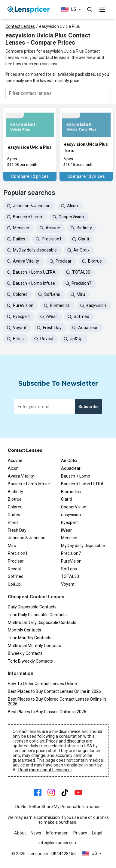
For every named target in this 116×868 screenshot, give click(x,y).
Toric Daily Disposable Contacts (37, 615)
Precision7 (71, 553)
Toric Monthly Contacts (30, 638)
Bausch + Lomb (76, 476)
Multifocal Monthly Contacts (34, 646)
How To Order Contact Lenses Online (42, 684)
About (20, 833)
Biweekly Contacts (25, 653)
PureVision (71, 561)
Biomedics (71, 492)
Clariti (66, 499)
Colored (15, 507)
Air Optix (69, 460)
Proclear (16, 561)
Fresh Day (17, 530)
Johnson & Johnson (27, 538)
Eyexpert (69, 522)
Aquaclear (71, 468)
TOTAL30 (70, 576)
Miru (12, 546)
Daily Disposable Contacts (32, 607)
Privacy (80, 833)
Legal (97, 833)
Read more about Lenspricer (45, 770)
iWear (66, 530)
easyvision (71, 515)
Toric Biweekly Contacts (30, 661)
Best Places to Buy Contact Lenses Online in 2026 (54, 691)
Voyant (68, 584)
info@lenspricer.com (58, 843)
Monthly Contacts (24, 630)
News (36, 833)
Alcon (13, 468)
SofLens (69, 569)
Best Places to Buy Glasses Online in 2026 (47, 712)
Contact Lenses (20, 26)
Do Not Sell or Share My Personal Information (58, 807)
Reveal (14, 569)
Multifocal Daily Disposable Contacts (42, 622)
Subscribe (89, 407)
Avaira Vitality (21, 476)
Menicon (69, 538)
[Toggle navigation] (90, 10)
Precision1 (18, 553)
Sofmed (16, 576)
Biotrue (15, 499)
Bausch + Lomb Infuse (29, 484)
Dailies (14, 515)
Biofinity (15, 492)
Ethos (13, 522)
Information (57, 833)
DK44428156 (64, 854)
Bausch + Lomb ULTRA (82, 484)
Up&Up (14, 584)
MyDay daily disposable (83, 546)
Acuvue (15, 460)
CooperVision (74, 507)
